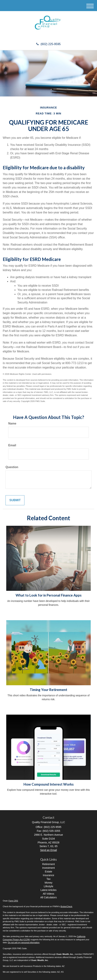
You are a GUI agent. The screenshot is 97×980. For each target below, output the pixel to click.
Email (12, 445)
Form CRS (13, 901)
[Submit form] (15, 500)
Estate (48, 872)
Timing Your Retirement (48, 690)
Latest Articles (48, 890)
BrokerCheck (67, 906)
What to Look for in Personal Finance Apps (49, 595)
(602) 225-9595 (48, 44)
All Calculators (48, 897)
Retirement (48, 864)
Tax (48, 879)
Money (48, 883)
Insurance (48, 875)
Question (12, 467)
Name (12, 423)
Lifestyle (48, 886)
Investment (48, 868)
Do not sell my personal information (24, 942)
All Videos (48, 894)
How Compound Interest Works (49, 784)
